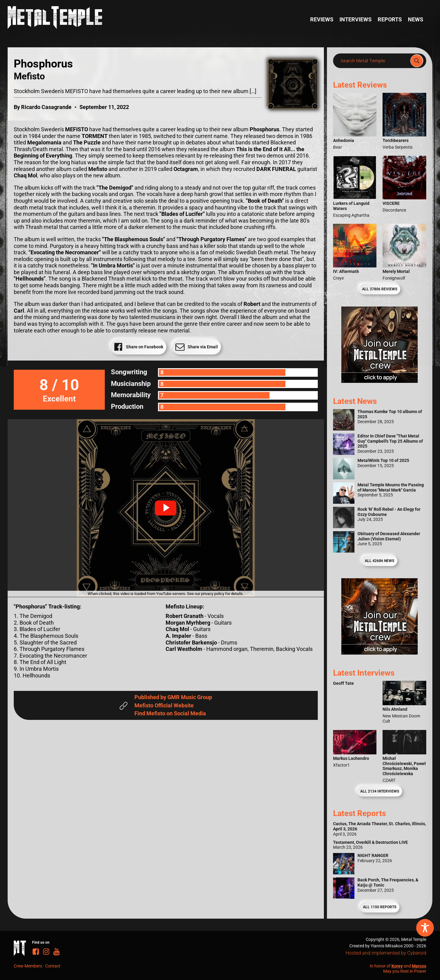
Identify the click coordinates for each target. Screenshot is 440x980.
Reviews (322, 19)
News (416, 19)
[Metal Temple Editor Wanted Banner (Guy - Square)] (380, 653)
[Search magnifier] (417, 61)
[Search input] (374, 61)
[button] (166, 508)
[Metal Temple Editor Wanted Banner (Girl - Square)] (380, 381)
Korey (397, 966)
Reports (390, 19)
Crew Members (28, 966)
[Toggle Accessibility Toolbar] (425, 928)
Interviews (356, 19)
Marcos (419, 966)
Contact (53, 966)
